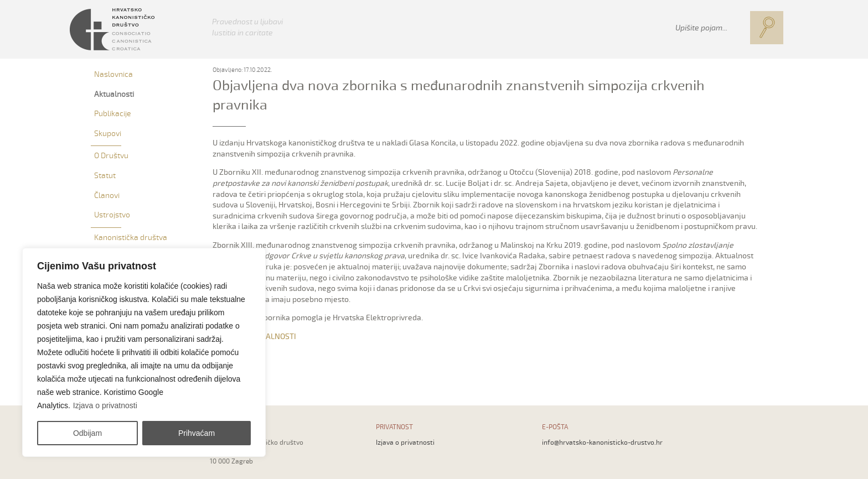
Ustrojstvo (112, 215)
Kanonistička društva (131, 238)
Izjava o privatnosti (105, 405)
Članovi (107, 196)
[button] (767, 28)
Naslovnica (113, 74)
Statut (105, 176)
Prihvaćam (197, 433)
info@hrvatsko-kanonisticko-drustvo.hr (602, 443)
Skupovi (108, 134)
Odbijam (87, 433)
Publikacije (112, 114)
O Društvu (111, 156)
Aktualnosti (114, 94)
